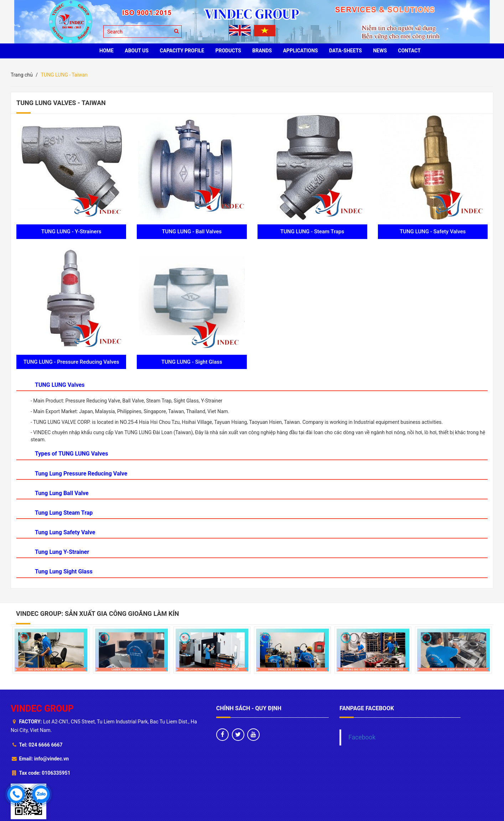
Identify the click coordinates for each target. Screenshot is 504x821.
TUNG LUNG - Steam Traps (312, 232)
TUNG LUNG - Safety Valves (433, 232)
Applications (301, 51)
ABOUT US (137, 51)
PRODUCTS (228, 51)
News (380, 51)
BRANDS (262, 51)
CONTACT (409, 51)
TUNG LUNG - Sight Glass (192, 362)
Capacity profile (182, 51)
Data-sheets (345, 51)
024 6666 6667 (45, 745)
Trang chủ (22, 75)
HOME (106, 51)
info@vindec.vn (51, 759)
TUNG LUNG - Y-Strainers (71, 232)
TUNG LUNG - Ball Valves (192, 232)
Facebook (362, 737)
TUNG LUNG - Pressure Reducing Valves (71, 362)
